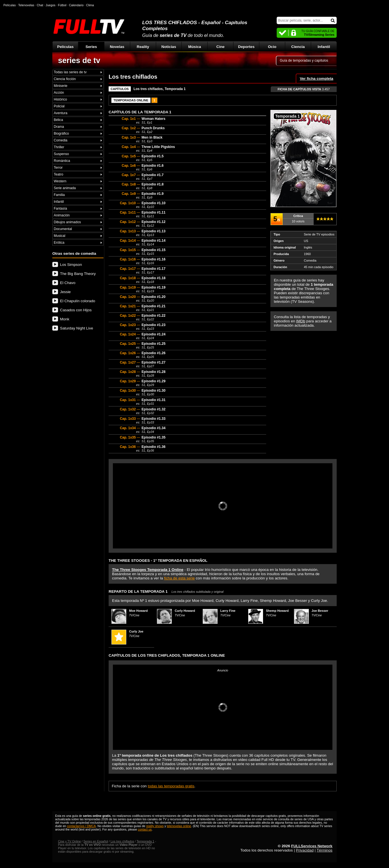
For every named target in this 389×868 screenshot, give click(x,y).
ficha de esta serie (179, 578)
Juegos (51, 5)
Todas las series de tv (70, 72)
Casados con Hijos (76, 310)
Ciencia (298, 47)
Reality (143, 47)
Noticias (169, 47)
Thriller (59, 147)
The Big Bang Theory (78, 274)
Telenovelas (26, 5)
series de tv (79, 60)
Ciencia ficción (65, 79)
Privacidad (305, 850)
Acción (59, 93)
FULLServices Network (312, 846)
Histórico (60, 99)
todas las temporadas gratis (171, 786)
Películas (65, 47)
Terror (58, 168)
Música (195, 47)
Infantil (324, 47)
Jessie (65, 292)
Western (60, 181)
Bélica (58, 120)
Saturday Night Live (76, 328)
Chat (40, 5)
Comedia (61, 140)
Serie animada (65, 188)
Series (91, 47)
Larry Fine (228, 611)
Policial (59, 106)
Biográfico (61, 133)
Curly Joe (136, 631)
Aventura (61, 113)
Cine (221, 47)
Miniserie (61, 86)
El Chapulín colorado (78, 301)
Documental (63, 229)
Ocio (272, 47)
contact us (145, 829)
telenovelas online (179, 826)
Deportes (246, 47)
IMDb (301, 321)
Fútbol (62, 5)
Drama (59, 127)
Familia (59, 195)
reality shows (155, 826)
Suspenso (61, 154)
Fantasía (60, 208)
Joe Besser (320, 611)
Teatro (58, 174)
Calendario (76, 5)
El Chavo (68, 283)
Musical (60, 236)
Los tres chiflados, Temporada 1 (160, 89)
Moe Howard (138, 611)
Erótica (59, 243)
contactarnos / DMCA (81, 826)
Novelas (117, 47)
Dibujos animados (67, 222)
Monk (65, 319)
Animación (62, 215)
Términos (324, 850)
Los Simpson (71, 265)
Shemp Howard (277, 611)
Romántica (62, 161)
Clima (90, 5)
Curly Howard (185, 611)
